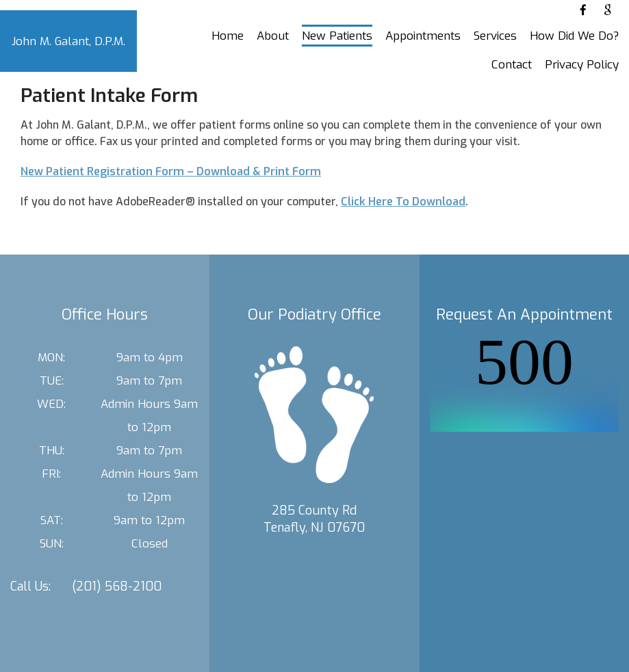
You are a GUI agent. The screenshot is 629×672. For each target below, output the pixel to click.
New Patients (337, 36)
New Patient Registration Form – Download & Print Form (171, 171)
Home (228, 36)
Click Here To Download (403, 202)
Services (495, 36)
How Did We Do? (574, 36)
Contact (512, 65)
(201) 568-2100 (117, 586)
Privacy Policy (582, 65)
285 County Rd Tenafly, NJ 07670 (314, 519)
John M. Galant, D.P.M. (68, 41)
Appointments (423, 36)
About (273, 36)
